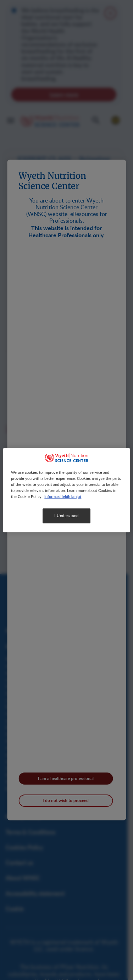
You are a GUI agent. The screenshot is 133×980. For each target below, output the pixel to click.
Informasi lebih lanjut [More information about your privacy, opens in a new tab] (63, 496)
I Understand (66, 516)
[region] (66, 490)
